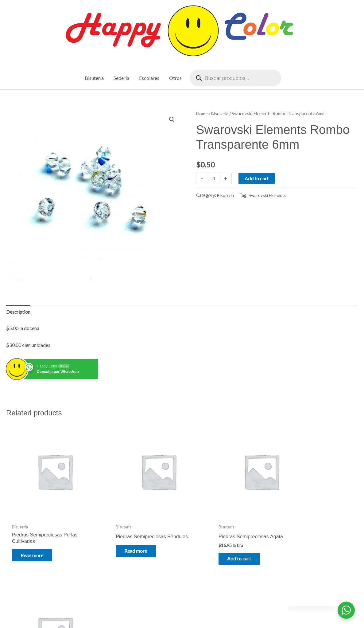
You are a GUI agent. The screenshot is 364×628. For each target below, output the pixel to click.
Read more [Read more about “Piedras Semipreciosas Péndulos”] (125, 542)
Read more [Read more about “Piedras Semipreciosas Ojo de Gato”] (304, 542)
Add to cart (257, 179)
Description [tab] (19, 312)
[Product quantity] (214, 179)
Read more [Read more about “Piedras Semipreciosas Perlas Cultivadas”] (36, 542)
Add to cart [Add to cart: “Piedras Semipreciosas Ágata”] (215, 546)
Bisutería (221, 114)
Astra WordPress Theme (239, 610)
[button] (172, 120)
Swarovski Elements (269, 196)
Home (202, 114)
